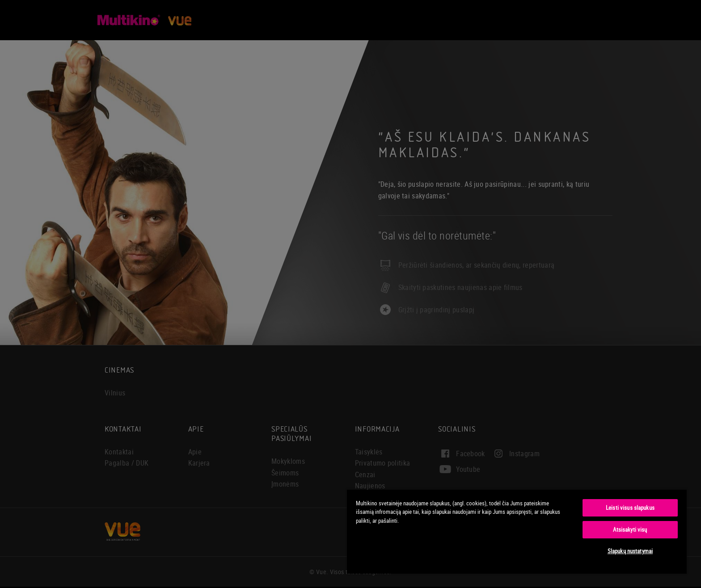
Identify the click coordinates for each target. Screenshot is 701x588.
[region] (517, 531)
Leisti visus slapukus (630, 508)
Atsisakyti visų (630, 529)
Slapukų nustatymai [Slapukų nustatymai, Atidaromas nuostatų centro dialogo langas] (630, 551)
